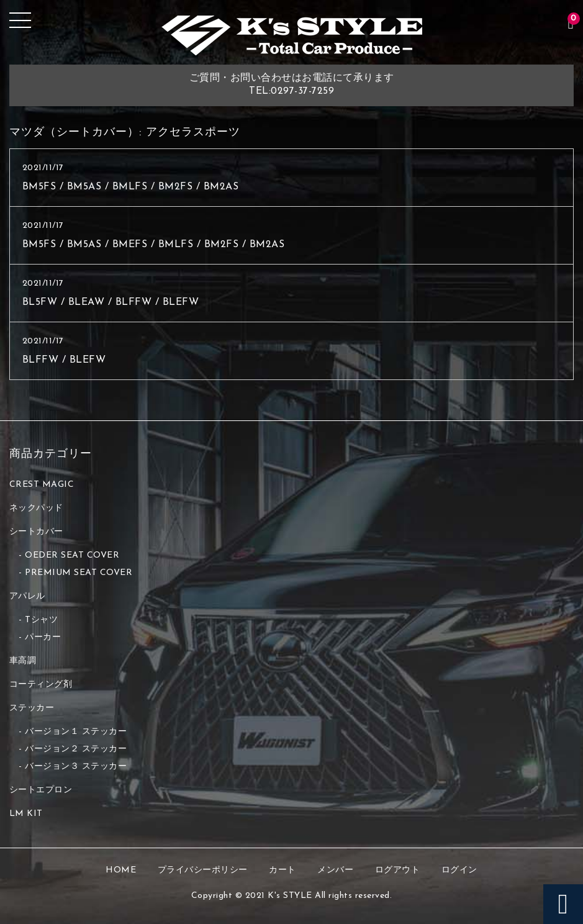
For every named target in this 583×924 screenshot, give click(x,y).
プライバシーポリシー (203, 870)
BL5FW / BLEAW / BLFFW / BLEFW (111, 302)
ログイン (459, 870)
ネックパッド (36, 508)
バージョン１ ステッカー (76, 732)
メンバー (335, 870)
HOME (121, 870)
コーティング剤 (41, 685)
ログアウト (398, 870)
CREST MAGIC (42, 485)
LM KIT (26, 814)
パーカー (43, 637)
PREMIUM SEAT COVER (79, 573)
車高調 (23, 661)
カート (282, 870)
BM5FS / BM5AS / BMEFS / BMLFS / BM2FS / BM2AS (154, 245)
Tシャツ (41, 620)
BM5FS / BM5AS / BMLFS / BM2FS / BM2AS (131, 187)
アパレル (27, 596)
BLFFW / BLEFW (64, 360)
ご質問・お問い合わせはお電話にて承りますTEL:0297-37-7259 (292, 85)
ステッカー (32, 708)
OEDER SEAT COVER (72, 555)
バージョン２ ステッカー (76, 749)
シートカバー (36, 532)
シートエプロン (41, 790)
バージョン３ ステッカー (76, 767)
